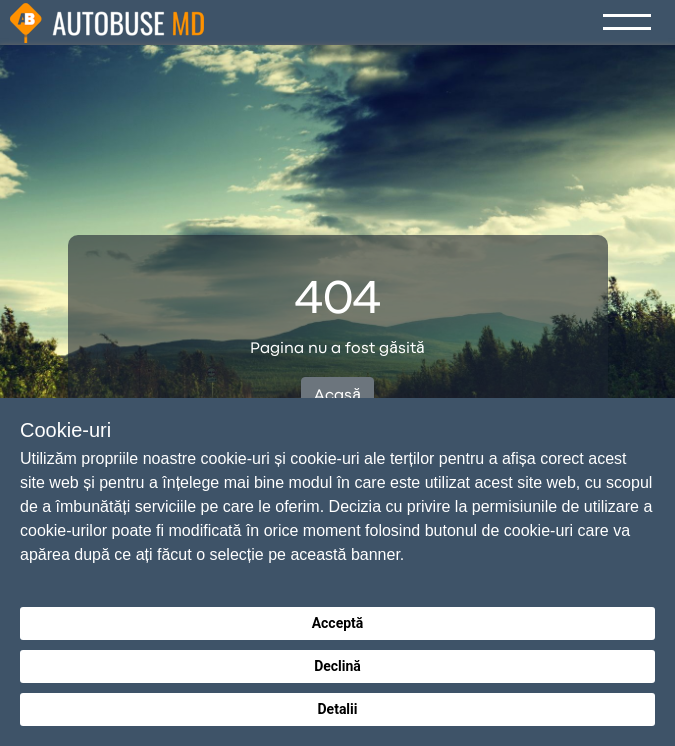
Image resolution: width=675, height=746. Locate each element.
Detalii (337, 709)
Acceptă (338, 623)
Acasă (337, 396)
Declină (337, 666)
